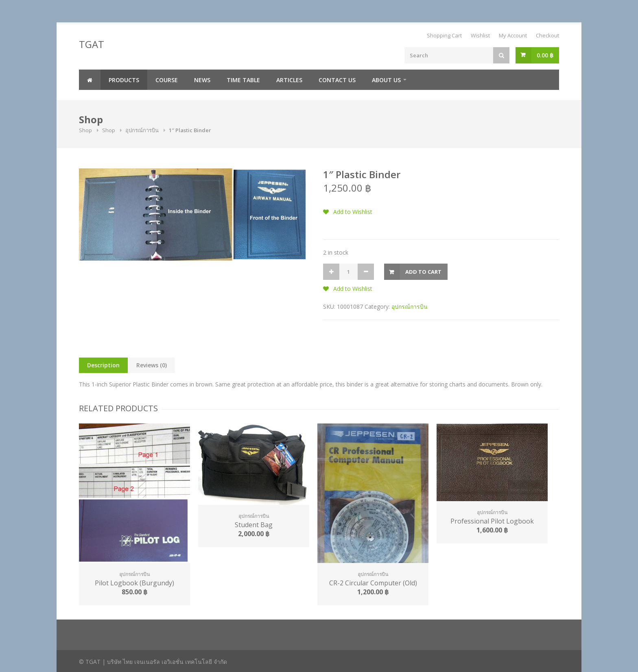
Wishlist (480, 35)
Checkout (547, 35)
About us (386, 80)
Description (103, 365)
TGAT (92, 44)
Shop (85, 130)
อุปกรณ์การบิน (142, 130)
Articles (289, 80)
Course (167, 80)
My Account (513, 35)
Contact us (337, 80)
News (202, 80)
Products (124, 80)
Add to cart (423, 272)
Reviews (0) (152, 365)
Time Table (243, 80)
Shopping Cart (444, 35)
